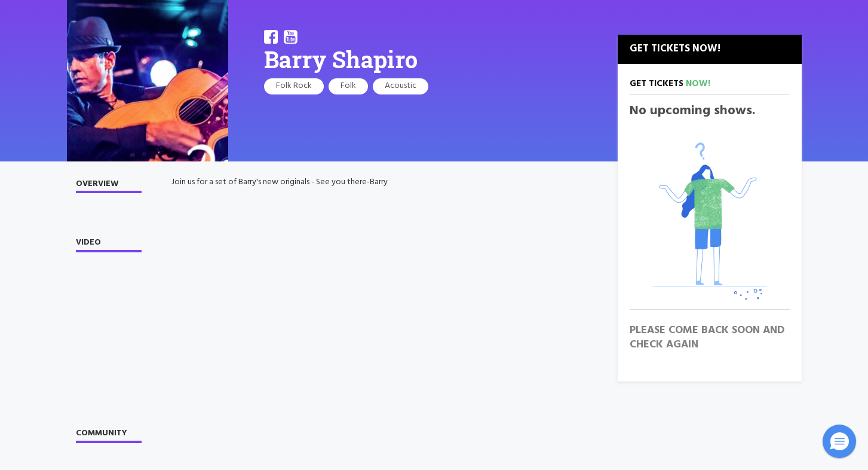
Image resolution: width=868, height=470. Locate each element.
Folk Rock (294, 86)
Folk (348, 86)
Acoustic (401, 86)
